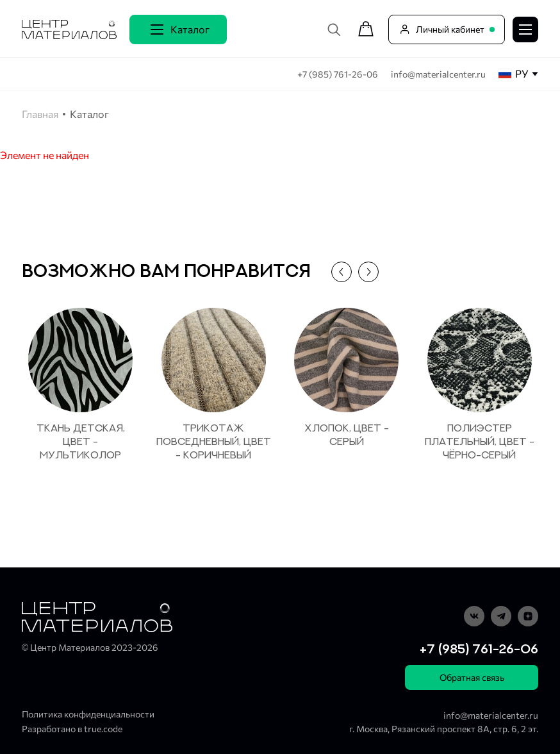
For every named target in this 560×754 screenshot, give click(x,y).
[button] (342, 272)
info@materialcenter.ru (438, 74)
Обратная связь (472, 677)
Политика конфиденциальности (88, 714)
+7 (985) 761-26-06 (339, 74)
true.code (103, 729)
